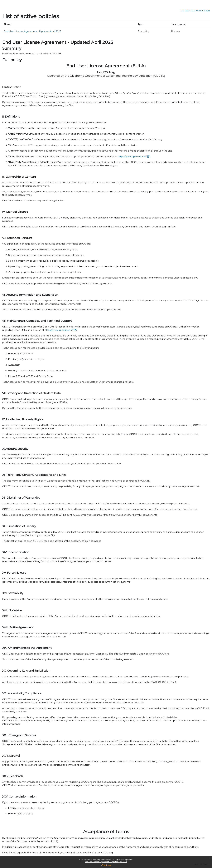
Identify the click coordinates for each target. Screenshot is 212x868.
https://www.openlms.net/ (132, 156)
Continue (106, 865)
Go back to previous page (195, 11)
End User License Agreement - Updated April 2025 (106, 862)
